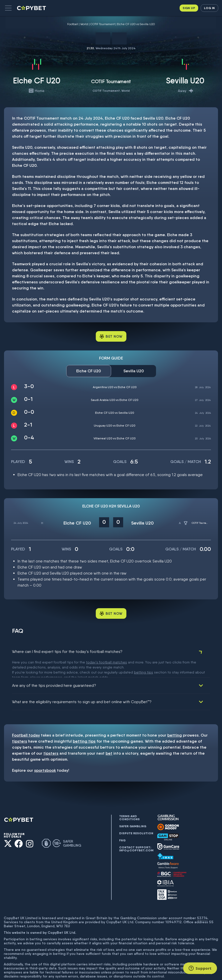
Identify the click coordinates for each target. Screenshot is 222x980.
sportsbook (45, 753)
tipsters (20, 724)
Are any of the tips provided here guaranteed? (54, 668)
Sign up (189, 8)
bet (109, 736)
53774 (202, 900)
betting (175, 718)
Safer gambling (133, 809)
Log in (209, 8)
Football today (26, 718)
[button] (8, 8)
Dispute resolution (136, 816)
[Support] (200, 968)
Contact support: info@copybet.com (136, 831)
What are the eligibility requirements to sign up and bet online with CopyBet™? (82, 684)
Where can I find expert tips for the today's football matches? (67, 652)
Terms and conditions (129, 800)
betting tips (84, 724)
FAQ (122, 823)
